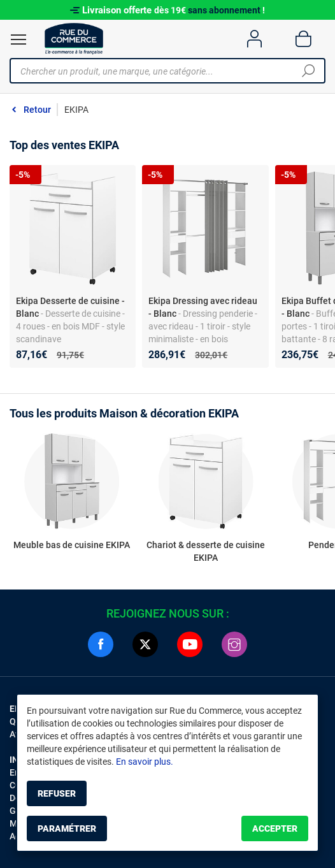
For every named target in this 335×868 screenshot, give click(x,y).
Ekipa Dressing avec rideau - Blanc (203, 307)
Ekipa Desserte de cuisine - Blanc (70, 307)
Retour (37, 110)
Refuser (57, 793)
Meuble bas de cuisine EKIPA (72, 545)
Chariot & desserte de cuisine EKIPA (206, 551)
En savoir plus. (145, 762)
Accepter (275, 828)
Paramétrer (67, 828)
